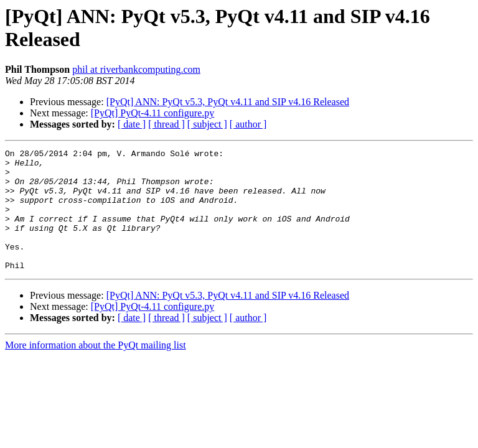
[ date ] (132, 124)
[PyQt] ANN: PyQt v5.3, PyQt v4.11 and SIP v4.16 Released (228, 102)
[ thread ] (166, 124)
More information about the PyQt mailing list (96, 369)
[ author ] (248, 124)
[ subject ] (207, 124)
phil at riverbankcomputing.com (136, 69)
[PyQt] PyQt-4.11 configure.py (153, 113)
